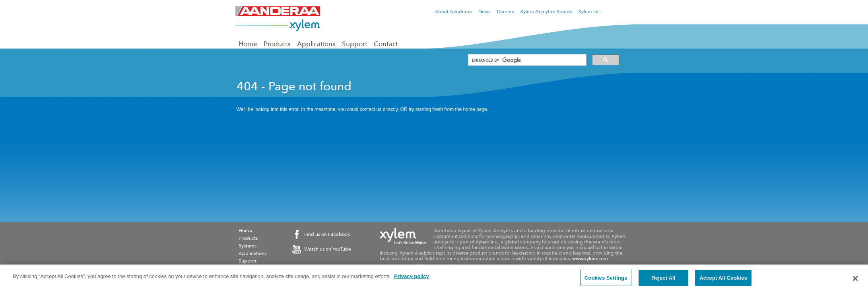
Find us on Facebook (327, 234)
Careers (505, 12)
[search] (526, 60)
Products (277, 44)
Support (355, 44)
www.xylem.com (590, 259)
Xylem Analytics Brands (546, 12)
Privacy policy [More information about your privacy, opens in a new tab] (411, 279)
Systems (248, 246)
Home (248, 44)
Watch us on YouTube (328, 249)
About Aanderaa (453, 12)
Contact (386, 44)
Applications (316, 44)
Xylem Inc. (589, 12)
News (484, 12)
